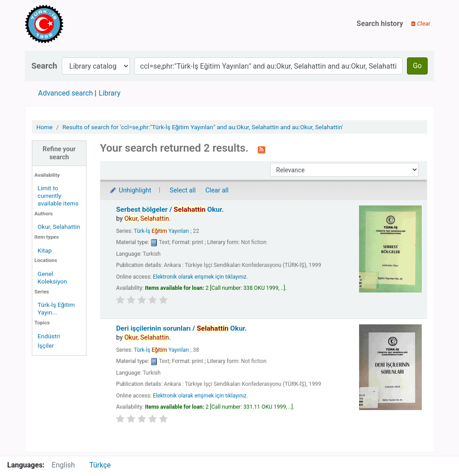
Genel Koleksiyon (52, 277)
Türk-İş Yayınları (161, 231)
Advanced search (65, 93)
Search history (380, 24)
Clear (421, 24)
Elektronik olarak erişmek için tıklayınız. (200, 277)
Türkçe (100, 465)
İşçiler (46, 345)
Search (44, 66)
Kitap (45, 250)
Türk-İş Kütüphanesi (70, 24)
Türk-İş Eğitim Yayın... (56, 308)
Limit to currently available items (58, 196)
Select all (183, 190)
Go (417, 66)
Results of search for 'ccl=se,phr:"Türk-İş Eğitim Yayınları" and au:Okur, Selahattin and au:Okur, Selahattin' (203, 127)
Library (109, 93)
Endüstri (49, 336)
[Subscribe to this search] (262, 149)
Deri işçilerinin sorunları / (181, 328)
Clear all (217, 190)
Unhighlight (130, 190)
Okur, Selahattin (59, 227)
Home (45, 127)
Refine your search (59, 153)
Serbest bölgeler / (170, 210)
